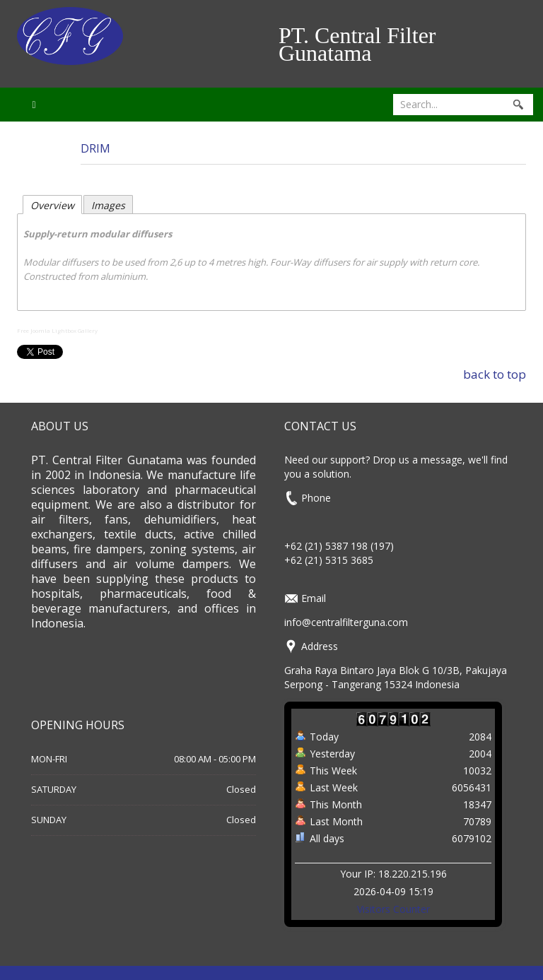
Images (108, 205)
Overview (52, 205)
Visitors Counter (393, 909)
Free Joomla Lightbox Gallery (57, 330)
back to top (495, 374)
